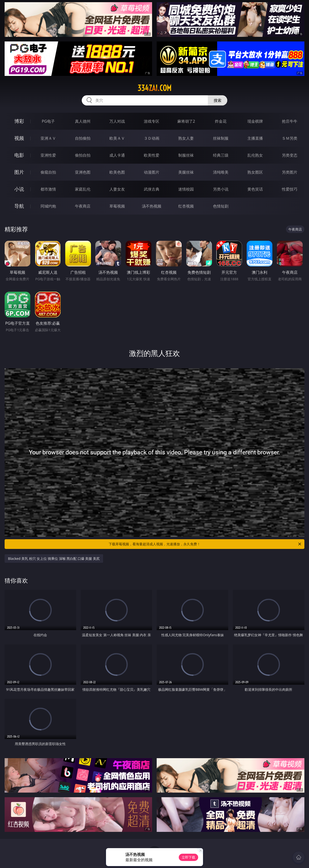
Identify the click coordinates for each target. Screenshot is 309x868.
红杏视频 (186, 206)
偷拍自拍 (83, 155)
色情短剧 (221, 206)
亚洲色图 (83, 172)
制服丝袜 (186, 155)
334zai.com (154, 88)
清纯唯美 (221, 172)
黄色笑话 (255, 189)
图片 (19, 172)
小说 (19, 189)
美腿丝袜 (186, 172)
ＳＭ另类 (290, 138)
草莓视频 (117, 206)
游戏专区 (152, 121)
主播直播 (255, 138)
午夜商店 (83, 206)
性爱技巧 (290, 189)
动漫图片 (152, 172)
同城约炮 (48, 206)
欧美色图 (117, 172)
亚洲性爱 (48, 155)
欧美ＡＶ (117, 138)
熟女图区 (255, 172)
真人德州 (83, 121)
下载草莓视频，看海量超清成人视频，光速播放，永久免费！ (205, 544)
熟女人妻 (186, 138)
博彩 (19, 121)
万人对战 (117, 121)
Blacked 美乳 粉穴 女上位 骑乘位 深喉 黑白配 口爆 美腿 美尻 (54, 559)
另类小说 (221, 189)
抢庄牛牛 (290, 121)
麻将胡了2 (186, 121)
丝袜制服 (221, 138)
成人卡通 (117, 155)
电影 (19, 155)
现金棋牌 (255, 121)
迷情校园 (186, 189)
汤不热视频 (152, 206)
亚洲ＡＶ (48, 138)
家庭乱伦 (83, 189)
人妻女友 (117, 189)
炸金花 (221, 121)
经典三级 (221, 155)
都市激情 (48, 189)
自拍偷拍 (83, 138)
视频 (19, 138)
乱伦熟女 (255, 155)
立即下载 (188, 857)
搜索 (218, 100)
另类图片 (290, 172)
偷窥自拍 (48, 172)
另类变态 (290, 155)
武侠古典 (152, 189)
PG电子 (48, 121)
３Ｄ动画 (152, 138)
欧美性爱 (152, 155)
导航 (19, 206)
